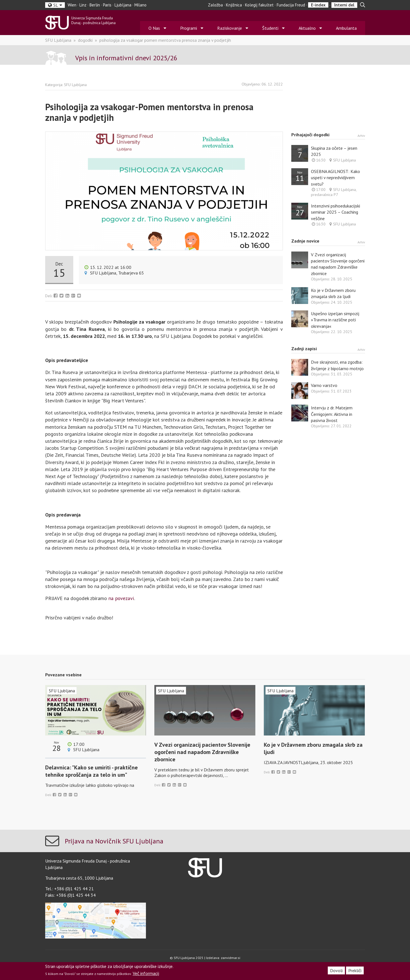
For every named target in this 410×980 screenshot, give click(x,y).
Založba (215, 5)
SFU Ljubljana (58, 40)
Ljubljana (123, 5)
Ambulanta (346, 28)
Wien (72, 5)
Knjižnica (234, 5)
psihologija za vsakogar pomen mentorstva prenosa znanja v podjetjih (165, 40)
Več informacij (146, 973)
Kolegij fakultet (259, 5)
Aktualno (307, 28)
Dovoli (336, 970)
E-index (318, 5)
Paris (107, 5)
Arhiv (361, 136)
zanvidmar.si (231, 958)
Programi (189, 28)
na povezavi (121, 599)
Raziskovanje (230, 28)
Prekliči (355, 970)
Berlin (95, 5)
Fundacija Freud (291, 5)
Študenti (270, 28)
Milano (140, 5)
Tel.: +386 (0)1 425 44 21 (69, 889)
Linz (83, 5)
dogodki (85, 40)
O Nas (154, 28)
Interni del (344, 5)
